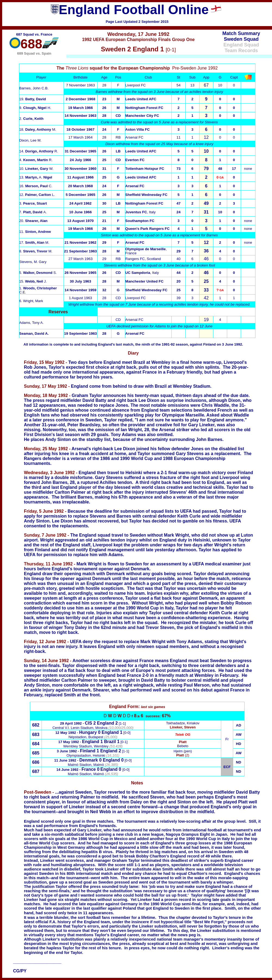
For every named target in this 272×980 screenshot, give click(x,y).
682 (36, 725)
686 (36, 762)
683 (36, 735)
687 (36, 771)
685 (36, 753)
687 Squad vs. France (34, 34)
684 (36, 744)
